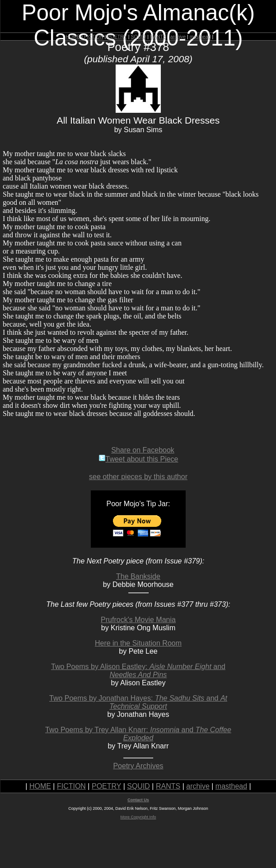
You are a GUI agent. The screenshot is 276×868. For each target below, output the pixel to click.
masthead (200, 37)
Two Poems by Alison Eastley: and (138, 671)
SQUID (138, 37)
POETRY (117, 37)
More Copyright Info (138, 817)
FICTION (94, 37)
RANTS (158, 37)
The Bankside (138, 576)
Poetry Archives (138, 766)
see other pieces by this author (138, 477)
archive (178, 37)
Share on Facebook (143, 450)
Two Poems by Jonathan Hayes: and (138, 702)
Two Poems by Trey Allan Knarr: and (138, 734)
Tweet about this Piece (138, 459)
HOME (73, 37)
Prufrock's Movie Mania (138, 620)
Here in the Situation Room (138, 643)
